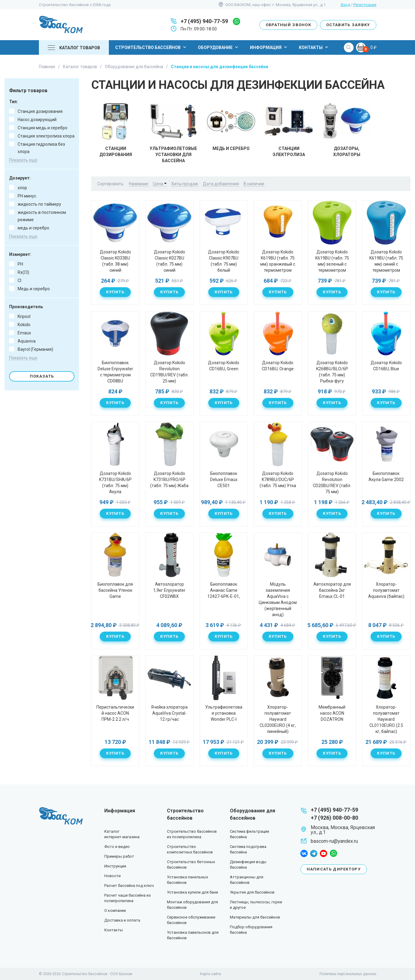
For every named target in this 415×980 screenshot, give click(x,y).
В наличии (254, 184)
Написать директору (334, 869)
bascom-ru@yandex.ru (334, 841)
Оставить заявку (348, 25)
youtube (323, 853)
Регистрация (365, 5)
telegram (314, 853)
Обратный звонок (289, 25)
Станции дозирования (116, 130)
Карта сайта (211, 974)
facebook (304, 853)
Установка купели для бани (192, 892)
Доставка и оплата (122, 920)
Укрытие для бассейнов (252, 892)
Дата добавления (221, 184)
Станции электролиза (289, 130)
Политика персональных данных (348, 974)
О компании (115, 910)
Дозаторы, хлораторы (347, 130)
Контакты (314, 47)
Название (139, 184)
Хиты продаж (185, 184)
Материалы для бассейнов (255, 917)
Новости (112, 876)
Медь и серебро (231, 127)
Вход (345, 5)
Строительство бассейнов (151, 47)
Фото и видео (117, 847)
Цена (160, 184)
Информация (269, 47)
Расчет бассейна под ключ (129, 886)
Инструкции (115, 866)
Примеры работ (119, 856)
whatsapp (236, 21)
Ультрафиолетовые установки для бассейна (173, 133)
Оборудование (219, 47)
